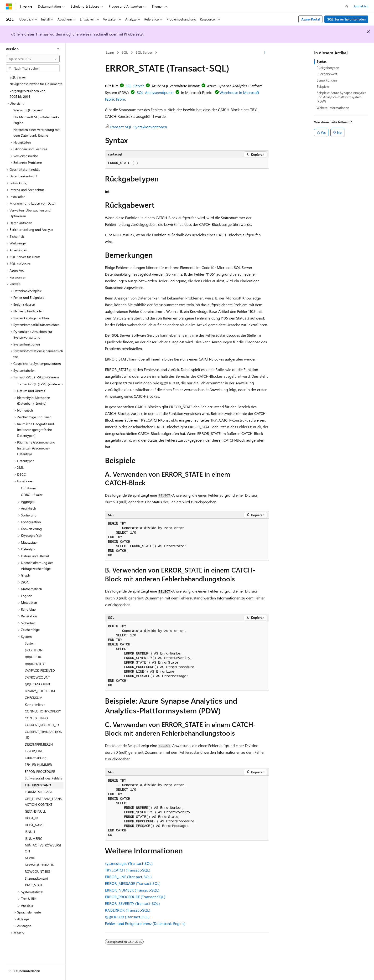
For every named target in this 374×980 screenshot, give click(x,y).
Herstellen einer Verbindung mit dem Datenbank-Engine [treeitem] (36, 133)
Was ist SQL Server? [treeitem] (28, 110)
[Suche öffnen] (347, 6)
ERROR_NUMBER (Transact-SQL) (132, 890)
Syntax (322, 61)
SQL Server (144, 52)
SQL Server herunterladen (346, 19)
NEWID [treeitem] (30, 858)
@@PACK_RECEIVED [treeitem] (40, 670)
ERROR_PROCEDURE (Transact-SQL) (135, 897)
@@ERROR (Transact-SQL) (127, 917)
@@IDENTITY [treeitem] (35, 664)
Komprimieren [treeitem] (35, 704)
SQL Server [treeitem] (18, 77)
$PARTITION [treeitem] (34, 650)
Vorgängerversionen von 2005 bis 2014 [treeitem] (27, 94)
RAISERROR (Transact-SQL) (128, 910)
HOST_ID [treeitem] (31, 818)
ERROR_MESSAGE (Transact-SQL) (133, 883)
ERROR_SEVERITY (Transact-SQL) (132, 903)
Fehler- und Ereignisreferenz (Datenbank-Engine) (145, 923)
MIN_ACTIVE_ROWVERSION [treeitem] (43, 848)
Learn (110, 52)
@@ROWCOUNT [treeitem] (37, 677)
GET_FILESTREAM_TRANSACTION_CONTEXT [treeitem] (43, 802)
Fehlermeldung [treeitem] (36, 758)
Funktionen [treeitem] (29, 488)
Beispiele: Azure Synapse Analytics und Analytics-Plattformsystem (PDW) (341, 97)
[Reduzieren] (58, 49)
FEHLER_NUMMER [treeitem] (38, 765)
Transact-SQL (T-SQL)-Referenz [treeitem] (40, 384)
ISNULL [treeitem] (30, 832)
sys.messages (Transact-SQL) (129, 863)
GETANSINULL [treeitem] (35, 811)
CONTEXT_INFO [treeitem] (36, 718)
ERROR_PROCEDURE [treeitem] (40, 771)
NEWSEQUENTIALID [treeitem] (40, 865)
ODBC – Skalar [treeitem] (32, 495)
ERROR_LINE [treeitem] (34, 751)
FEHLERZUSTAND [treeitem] (38, 785)
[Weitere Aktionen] (265, 53)
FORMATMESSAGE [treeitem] (39, 792)
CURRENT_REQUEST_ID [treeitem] (42, 725)
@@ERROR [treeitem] (33, 657)
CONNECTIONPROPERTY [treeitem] (43, 711)
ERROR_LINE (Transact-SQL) (128, 877)
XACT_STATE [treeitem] (34, 885)
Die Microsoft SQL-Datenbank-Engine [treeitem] (36, 120)
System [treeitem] (30, 643)
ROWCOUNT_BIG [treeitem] (38, 871)
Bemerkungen (327, 80)
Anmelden (361, 6)
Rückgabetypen (328, 68)
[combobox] (33, 59)
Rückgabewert (327, 74)
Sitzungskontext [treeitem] (36, 878)
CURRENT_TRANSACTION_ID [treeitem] (44, 735)
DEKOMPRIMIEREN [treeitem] (39, 744)
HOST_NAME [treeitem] (34, 825)
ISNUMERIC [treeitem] (34, 838)
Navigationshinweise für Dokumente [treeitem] (36, 84)
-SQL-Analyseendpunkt (154, 92)
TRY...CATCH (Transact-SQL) (128, 870)
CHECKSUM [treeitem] (34, 698)
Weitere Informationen (333, 108)
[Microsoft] (9, 6)
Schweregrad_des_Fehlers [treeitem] (43, 778)
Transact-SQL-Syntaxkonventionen (138, 127)
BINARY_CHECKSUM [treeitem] (40, 691)
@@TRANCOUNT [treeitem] (38, 684)
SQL (125, 52)
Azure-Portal (311, 19)
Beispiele (323, 86)
